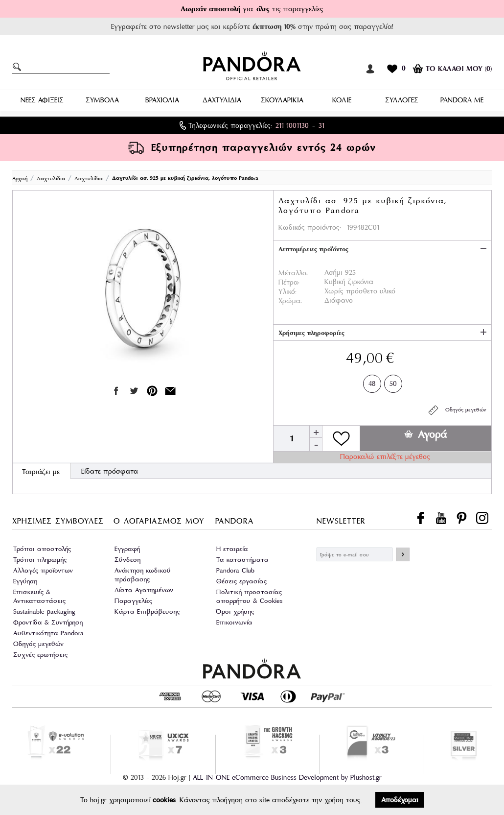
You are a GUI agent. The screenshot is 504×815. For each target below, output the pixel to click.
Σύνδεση (127, 560)
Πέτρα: (289, 282)
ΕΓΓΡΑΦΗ (403, 554)
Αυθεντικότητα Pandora (48, 633)
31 (321, 125)
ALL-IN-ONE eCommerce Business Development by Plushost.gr (287, 777)
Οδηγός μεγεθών (457, 410)
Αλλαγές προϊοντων (43, 570)
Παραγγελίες (133, 601)
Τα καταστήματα (242, 560)
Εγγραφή (127, 549)
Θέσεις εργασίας (241, 581)
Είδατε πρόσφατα (110, 471)
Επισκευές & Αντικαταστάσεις (39, 596)
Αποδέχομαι (400, 800)
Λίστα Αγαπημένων (144, 590)
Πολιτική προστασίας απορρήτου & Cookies (249, 596)
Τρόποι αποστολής (42, 549)
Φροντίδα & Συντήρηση (48, 622)
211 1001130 (292, 125)
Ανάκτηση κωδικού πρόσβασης (143, 575)
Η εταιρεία (232, 549)
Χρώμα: (290, 301)
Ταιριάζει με (41, 472)
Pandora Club (235, 570)
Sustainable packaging (44, 611)
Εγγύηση (25, 581)
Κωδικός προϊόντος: (310, 227)
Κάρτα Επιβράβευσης (147, 611)
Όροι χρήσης (235, 611)
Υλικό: (287, 291)
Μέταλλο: (293, 273)
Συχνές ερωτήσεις (40, 655)
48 (372, 382)
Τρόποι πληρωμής (40, 560)
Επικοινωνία (234, 622)
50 (393, 382)
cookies (164, 800)
